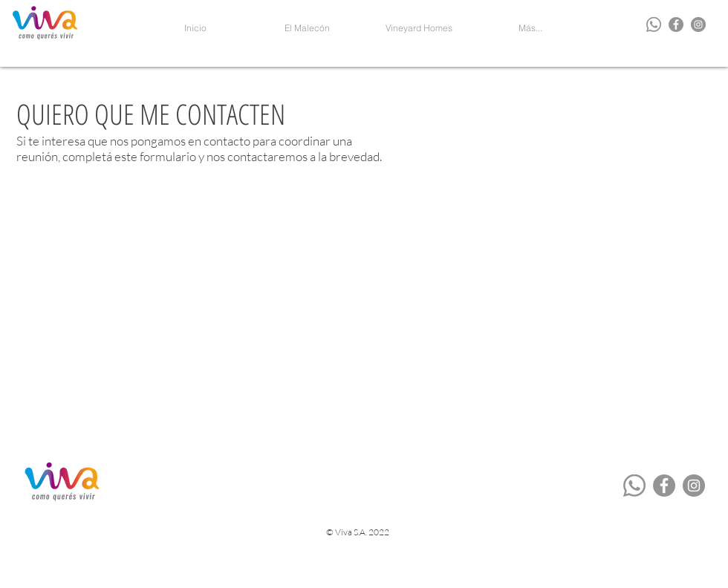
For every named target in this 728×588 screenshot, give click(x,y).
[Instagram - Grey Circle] (698, 24)
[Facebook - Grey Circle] (676, 24)
